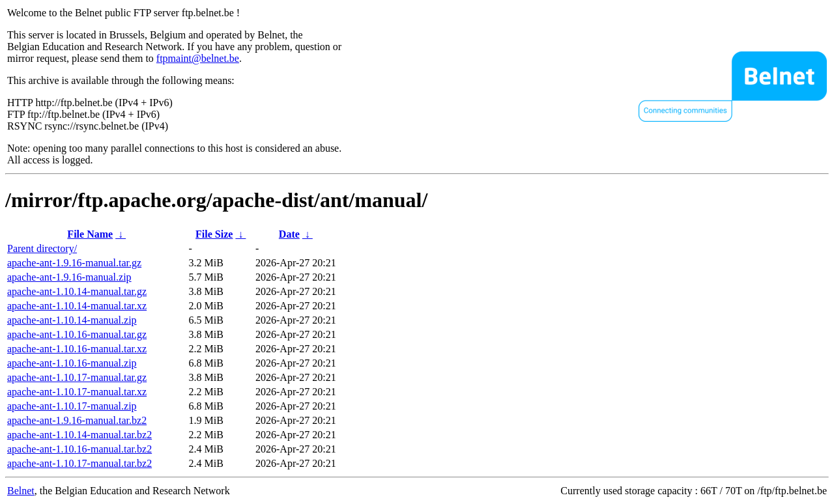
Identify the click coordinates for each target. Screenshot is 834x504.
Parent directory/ (42, 248)
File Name (90, 234)
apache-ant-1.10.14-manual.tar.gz (77, 291)
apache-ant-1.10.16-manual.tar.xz (77, 349)
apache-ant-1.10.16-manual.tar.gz (77, 334)
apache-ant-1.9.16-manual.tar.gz (74, 263)
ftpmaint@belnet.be (198, 58)
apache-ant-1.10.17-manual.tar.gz (77, 377)
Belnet (21, 491)
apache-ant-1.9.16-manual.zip (69, 277)
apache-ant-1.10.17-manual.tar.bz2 (79, 463)
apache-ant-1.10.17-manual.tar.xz (77, 392)
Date (289, 234)
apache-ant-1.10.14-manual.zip (72, 320)
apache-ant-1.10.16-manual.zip (72, 363)
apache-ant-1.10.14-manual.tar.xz (77, 306)
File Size (214, 234)
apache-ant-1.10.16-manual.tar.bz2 (79, 449)
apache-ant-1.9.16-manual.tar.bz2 (77, 420)
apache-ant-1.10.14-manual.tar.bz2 (79, 435)
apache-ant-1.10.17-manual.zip (72, 406)
